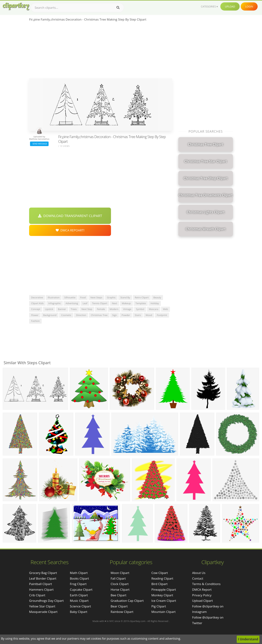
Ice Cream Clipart (164, 601)
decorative (37, 297)
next (115, 303)
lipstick (49, 309)
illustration (54, 297)
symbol (140, 309)
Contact (198, 578)
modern (114, 309)
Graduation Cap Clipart (127, 601)
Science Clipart (80, 606)
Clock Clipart (120, 584)
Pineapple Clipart (164, 590)
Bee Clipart (119, 595)
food (83, 297)
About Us (199, 573)
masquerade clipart (43, 612)
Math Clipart (79, 573)
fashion (35, 321)
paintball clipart (40, 584)
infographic (55, 303)
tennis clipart (100, 303)
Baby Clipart (79, 612)
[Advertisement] (101, 51)
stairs (138, 315)
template (141, 303)
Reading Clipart (162, 578)
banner (62, 309)
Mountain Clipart (163, 612)
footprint (162, 315)
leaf (85, 303)
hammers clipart (41, 590)
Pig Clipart (159, 606)
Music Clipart (79, 601)
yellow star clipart (42, 606)
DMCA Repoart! (70, 230)
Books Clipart (79, 578)
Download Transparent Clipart (70, 216)
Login (249, 6)
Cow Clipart (160, 573)
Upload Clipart (203, 601)
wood (149, 315)
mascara (154, 309)
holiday (155, 303)
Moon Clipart (120, 573)
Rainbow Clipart (122, 612)
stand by (125, 297)
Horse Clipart (120, 590)
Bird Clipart (159, 584)
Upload (230, 6)
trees (74, 309)
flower (35, 315)
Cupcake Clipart (81, 590)
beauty (157, 297)
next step (87, 309)
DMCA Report (202, 590)
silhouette (70, 297)
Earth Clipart (79, 595)
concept (36, 309)
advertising (72, 303)
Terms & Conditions (206, 584)
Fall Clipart (118, 578)
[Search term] (77, 8)
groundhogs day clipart (46, 601)
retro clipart (142, 297)
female (101, 309)
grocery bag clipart (43, 573)
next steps (96, 297)
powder (126, 315)
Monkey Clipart (162, 595)
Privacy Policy (202, 595)
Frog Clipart (78, 584)
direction (81, 315)
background (50, 315)
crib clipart (37, 595)
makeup (126, 303)
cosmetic (66, 315)
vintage (127, 309)
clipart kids (37, 303)
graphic (111, 297)
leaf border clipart (43, 578)
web (165, 309)
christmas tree (99, 315)
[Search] (118, 8)
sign (115, 315)
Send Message (39, 144)
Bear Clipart (119, 606)
